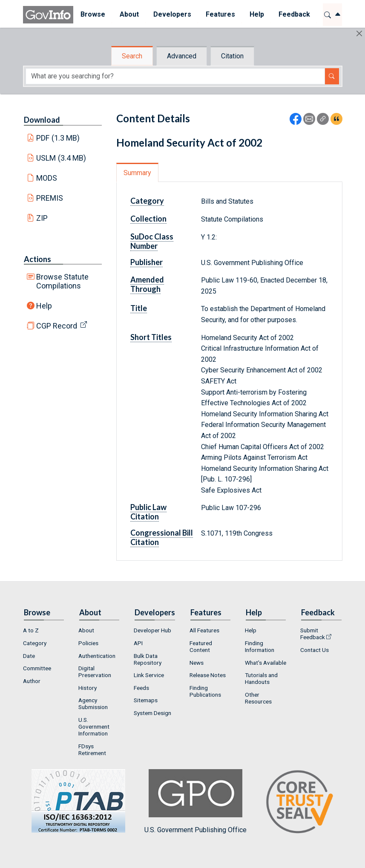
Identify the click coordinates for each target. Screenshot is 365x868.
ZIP (42, 218)
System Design (152, 713)
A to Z (31, 630)
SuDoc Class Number (152, 241)
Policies (88, 643)
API (138, 643)
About (86, 630)
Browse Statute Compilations (62, 281)
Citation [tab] (232, 56)
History (88, 688)
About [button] (129, 14)
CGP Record (57, 326)
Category (147, 201)
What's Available (266, 663)
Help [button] (257, 14)
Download (42, 120)
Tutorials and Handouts (261, 678)
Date (29, 656)
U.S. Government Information (94, 727)
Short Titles (151, 337)
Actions (37, 259)
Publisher (147, 262)
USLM (61, 158)
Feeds (141, 688)
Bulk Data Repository (148, 659)
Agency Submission (93, 704)
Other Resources (258, 698)
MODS (47, 178)
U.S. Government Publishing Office (195, 801)
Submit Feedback (313, 634)
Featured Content (201, 646)
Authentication (97, 656)
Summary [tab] (137, 173)
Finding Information (260, 646)
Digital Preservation (95, 672)
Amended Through (147, 284)
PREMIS (50, 198)
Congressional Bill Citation (162, 537)
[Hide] (359, 33)
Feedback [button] (294, 14)
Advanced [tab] (182, 56)
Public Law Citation (148, 512)
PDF (58, 138)
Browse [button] (93, 14)
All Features (204, 630)
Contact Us (315, 650)
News (197, 663)
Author (32, 681)
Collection (148, 219)
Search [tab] (132, 56)
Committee (37, 668)
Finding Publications (205, 691)
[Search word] (175, 76)
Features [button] (220, 14)
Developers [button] (172, 14)
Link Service (149, 675)
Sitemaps (146, 700)
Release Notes (208, 675)
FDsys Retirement (92, 750)
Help (44, 306)
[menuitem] (93, 15)
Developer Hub (152, 630)
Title (139, 308)
